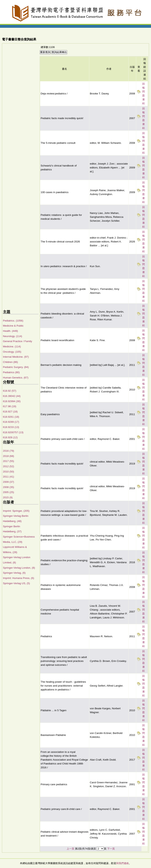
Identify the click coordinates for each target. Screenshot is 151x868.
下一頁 (111, 849)
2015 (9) (8, 497)
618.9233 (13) (11, 427)
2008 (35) (8, 487)
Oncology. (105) (12, 352)
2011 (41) (8, 477)
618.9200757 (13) (13, 432)
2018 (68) (8, 456)
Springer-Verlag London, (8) (19, 568)
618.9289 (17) (11, 422)
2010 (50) (8, 472)
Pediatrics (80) (11, 372)
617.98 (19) (10, 406)
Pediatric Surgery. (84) (16, 367)
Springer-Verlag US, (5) (16, 583)
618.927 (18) (10, 412)
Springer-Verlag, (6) (14, 573)
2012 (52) (8, 466)
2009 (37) (8, 482)
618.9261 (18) (11, 417)
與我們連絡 (122, 863)
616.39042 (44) (12, 396)
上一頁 (70, 849)
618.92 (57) (10, 391)
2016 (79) (8, 451)
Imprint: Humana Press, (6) (19, 578)
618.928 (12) (10, 437)
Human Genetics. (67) (16, 378)
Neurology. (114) (12, 336)
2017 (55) (8, 461)
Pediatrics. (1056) (13, 321)
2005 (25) (8, 492)
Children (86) (10, 362)
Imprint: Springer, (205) (16, 511)
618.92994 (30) (12, 401)
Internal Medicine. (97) (16, 357)
